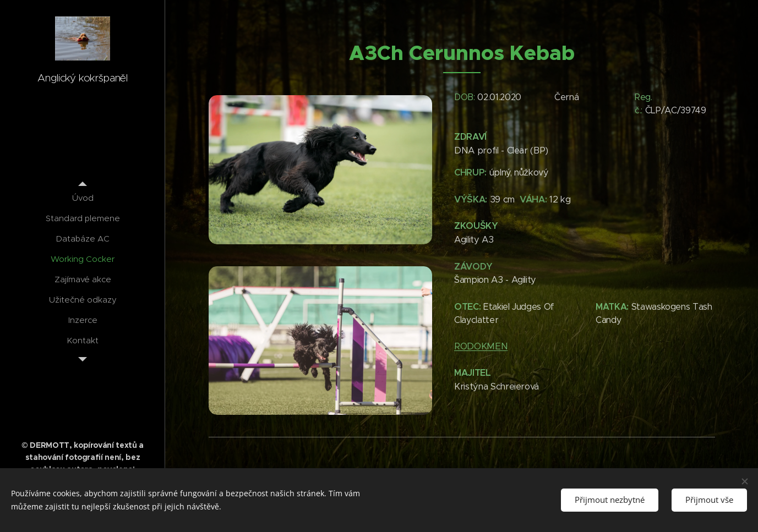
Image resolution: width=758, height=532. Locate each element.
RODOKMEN (481, 346)
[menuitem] (83, 198)
